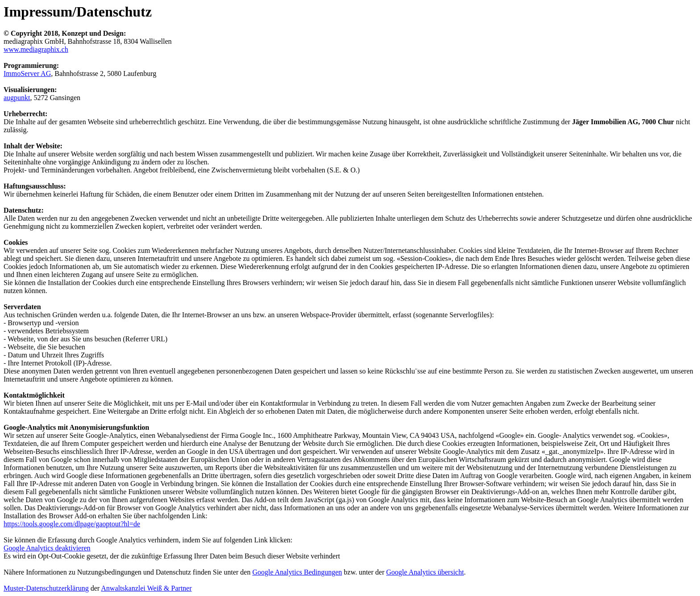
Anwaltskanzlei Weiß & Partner (146, 588)
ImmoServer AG (27, 73)
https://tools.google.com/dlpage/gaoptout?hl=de (72, 524)
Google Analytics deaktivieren (47, 548)
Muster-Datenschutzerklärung (46, 588)
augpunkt (17, 98)
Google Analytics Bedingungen (297, 572)
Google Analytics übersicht (425, 572)
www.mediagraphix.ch (36, 49)
